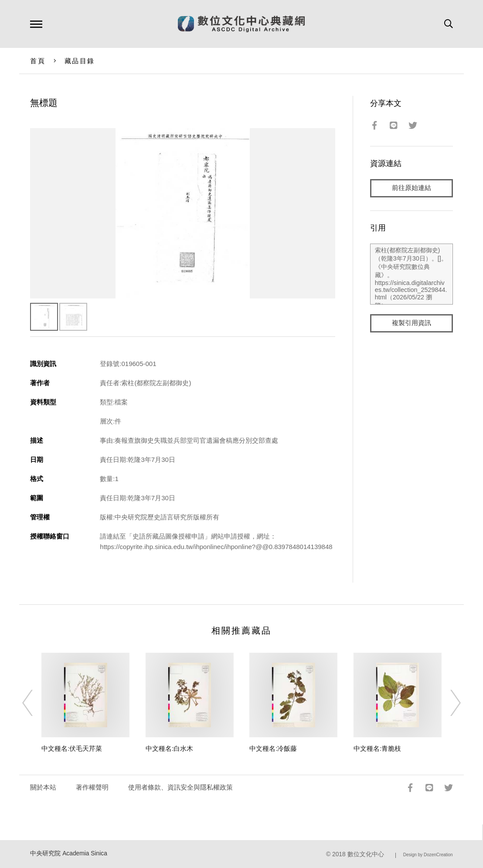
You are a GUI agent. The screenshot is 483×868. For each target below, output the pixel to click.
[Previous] (35, 703)
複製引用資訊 (412, 323)
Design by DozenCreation (428, 855)
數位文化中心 (366, 854)
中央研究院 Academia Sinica (69, 853)
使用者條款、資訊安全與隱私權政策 (180, 787)
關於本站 (43, 787)
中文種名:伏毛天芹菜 (72, 748)
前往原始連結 (412, 188)
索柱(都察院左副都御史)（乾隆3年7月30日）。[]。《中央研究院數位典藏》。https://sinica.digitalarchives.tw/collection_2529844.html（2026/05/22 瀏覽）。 (412, 274)
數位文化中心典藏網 (241, 24)
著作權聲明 (92, 787)
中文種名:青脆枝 (377, 748)
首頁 (38, 61)
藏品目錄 (80, 61)
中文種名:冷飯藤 (273, 748)
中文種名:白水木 (169, 748)
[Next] (448, 703)
